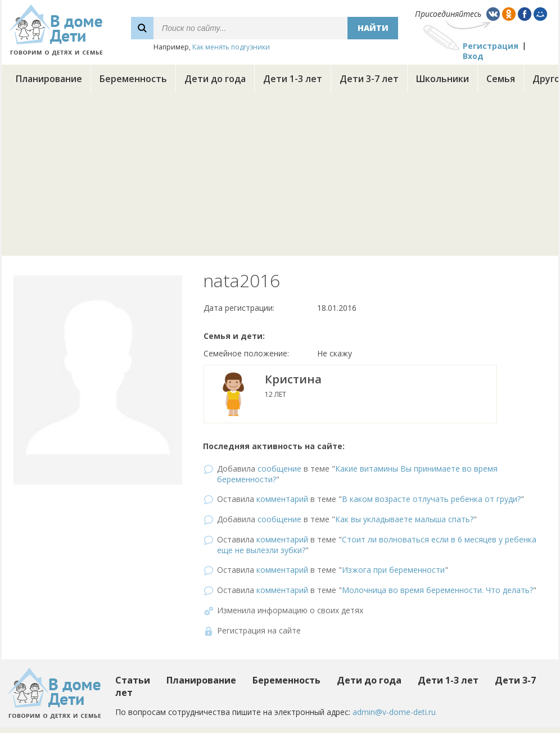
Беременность (133, 79)
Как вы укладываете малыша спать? (404, 519)
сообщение (279, 469)
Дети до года (215, 79)
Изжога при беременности (393, 570)
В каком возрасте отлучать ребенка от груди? (431, 499)
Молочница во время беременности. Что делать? (437, 590)
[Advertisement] (280, 177)
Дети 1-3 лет (293, 79)
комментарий (282, 499)
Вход (473, 56)
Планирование (49, 79)
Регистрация (491, 46)
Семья (501, 79)
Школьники (442, 79)
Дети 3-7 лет (369, 79)
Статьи (133, 680)
